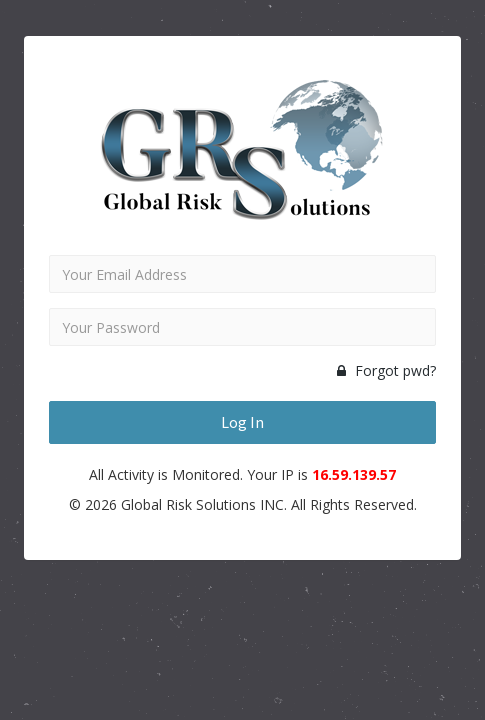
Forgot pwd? (386, 370)
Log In (242, 422)
